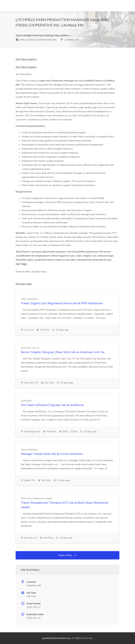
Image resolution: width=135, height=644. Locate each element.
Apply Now (67, 555)
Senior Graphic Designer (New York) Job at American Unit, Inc (63, 352)
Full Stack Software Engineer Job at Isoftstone (52, 405)
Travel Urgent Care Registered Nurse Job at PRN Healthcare (62, 303)
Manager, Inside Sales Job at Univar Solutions (52, 454)
